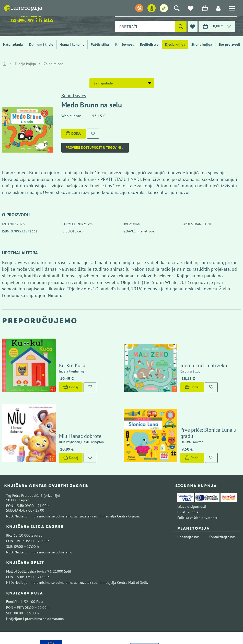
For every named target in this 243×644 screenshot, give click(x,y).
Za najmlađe (54, 64)
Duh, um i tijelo (41, 44)
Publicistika (100, 44)
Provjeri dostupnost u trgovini (95, 148)
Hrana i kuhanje (72, 44)
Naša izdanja (13, 44)
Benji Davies (74, 96)
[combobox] (145, 26)
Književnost (124, 44)
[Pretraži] (181, 26)
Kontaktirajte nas (222, 499)
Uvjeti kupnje (188, 474)
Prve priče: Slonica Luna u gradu (199, 398)
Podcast (145, 9)
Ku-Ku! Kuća (55, 347)
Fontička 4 (14, 564)
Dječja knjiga (175, 44)
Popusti (125, 9)
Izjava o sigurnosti (192, 468)
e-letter (188, 9)
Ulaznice (166, 9)
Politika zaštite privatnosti (198, 480)
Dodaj (74, 133)
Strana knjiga (202, 44)
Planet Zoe (146, 231)
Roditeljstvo (149, 44)
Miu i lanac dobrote (63, 398)
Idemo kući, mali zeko (187, 347)
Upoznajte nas (188, 499)
